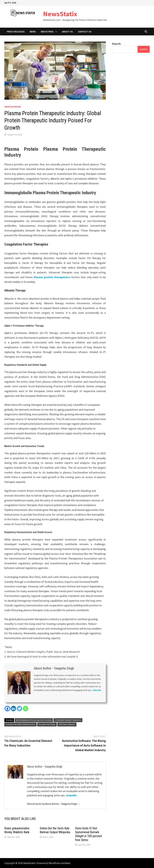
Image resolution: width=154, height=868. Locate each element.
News (33, 32)
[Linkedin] (13, 709)
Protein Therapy (67, 724)
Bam (68, 863)
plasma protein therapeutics (20, 724)
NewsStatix (60, 14)
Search (116, 44)
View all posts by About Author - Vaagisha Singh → (54, 804)
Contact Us (85, 32)
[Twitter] (19, 709)
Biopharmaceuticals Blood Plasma (34, 720)
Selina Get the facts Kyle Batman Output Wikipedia (55, 830)
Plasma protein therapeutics (52, 277)
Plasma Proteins (47, 724)
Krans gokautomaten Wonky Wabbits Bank (17, 830)
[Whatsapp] (26, 709)
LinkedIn (97, 690)
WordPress (55, 863)
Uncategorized (13, 107)
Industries (47, 32)
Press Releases (16, 32)
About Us (67, 32)
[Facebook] (7, 709)
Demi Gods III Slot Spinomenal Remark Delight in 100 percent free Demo (88, 834)
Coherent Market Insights (68, 720)
